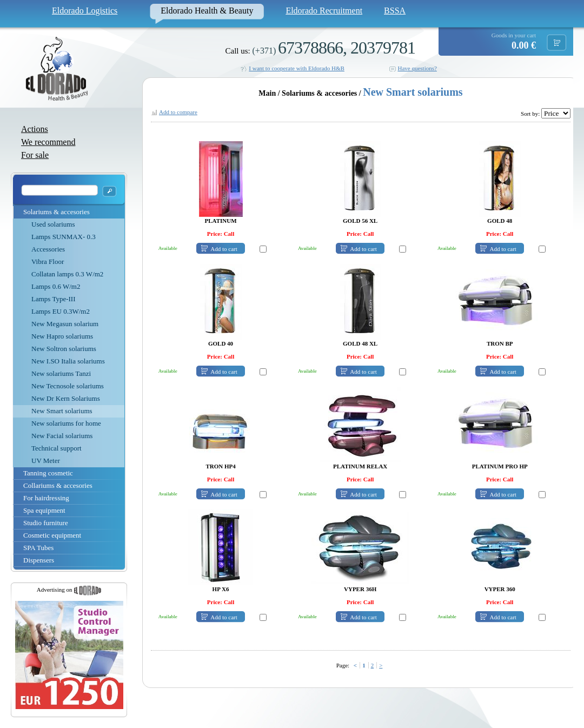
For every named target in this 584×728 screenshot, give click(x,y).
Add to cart (224, 249)
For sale (35, 155)
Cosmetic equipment (52, 535)
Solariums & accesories (57, 212)
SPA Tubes (38, 548)
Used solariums (53, 224)
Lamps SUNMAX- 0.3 (64, 237)
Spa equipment (44, 510)
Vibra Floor (48, 262)
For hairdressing (46, 498)
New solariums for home (66, 423)
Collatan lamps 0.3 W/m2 (67, 274)
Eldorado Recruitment (324, 11)
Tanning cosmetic (48, 473)
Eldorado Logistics (85, 11)
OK (109, 191)
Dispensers (39, 560)
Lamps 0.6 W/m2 (56, 286)
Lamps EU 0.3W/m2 (61, 311)
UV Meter (46, 461)
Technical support (57, 448)
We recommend (48, 142)
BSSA (395, 11)
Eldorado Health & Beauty (207, 11)
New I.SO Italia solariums (68, 361)
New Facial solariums (62, 436)
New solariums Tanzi (61, 373)
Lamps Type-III (54, 299)
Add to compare (178, 112)
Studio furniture (46, 523)
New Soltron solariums (64, 349)
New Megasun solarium (65, 324)
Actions (35, 129)
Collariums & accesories (58, 485)
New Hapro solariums (62, 336)
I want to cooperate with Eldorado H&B (297, 68)
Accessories (48, 249)
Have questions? (417, 68)
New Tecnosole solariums (68, 386)
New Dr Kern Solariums (66, 398)
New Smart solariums (62, 411)
